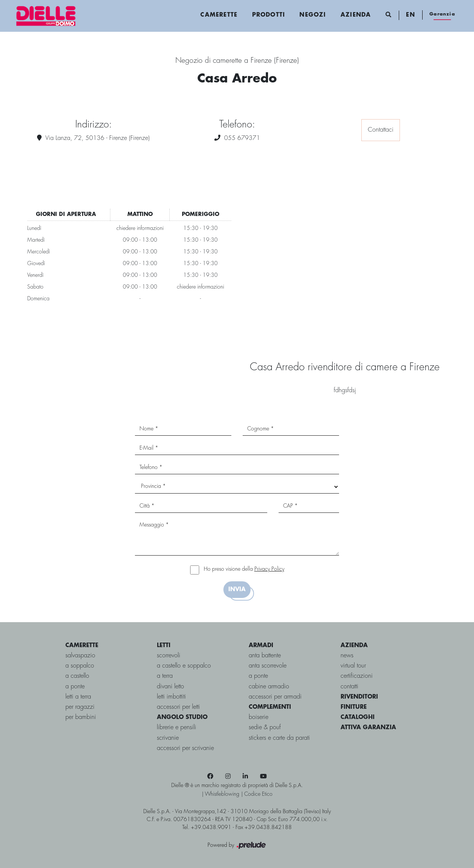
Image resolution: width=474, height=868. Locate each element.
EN (410, 15)
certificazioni (357, 676)
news (347, 656)
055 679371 (242, 138)
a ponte (75, 687)
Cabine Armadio (269, 687)
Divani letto (170, 687)
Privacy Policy (269, 569)
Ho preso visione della (244, 569)
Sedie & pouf (265, 727)
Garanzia (442, 14)
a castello (77, 676)
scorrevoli (169, 656)
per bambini (81, 717)
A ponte (258, 676)
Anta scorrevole (268, 666)
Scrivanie (168, 738)
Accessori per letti (178, 707)
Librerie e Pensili (177, 727)
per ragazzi (80, 707)
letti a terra (78, 697)
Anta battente (265, 656)
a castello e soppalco (184, 666)
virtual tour (353, 666)
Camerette (219, 15)
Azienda (356, 15)
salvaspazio (80, 656)
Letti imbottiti (171, 697)
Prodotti (269, 15)
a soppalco (80, 666)
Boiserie (259, 717)
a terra (165, 676)
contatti (349, 687)
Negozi (313, 15)
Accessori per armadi (275, 697)
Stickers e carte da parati (279, 738)
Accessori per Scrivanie (185, 748)
